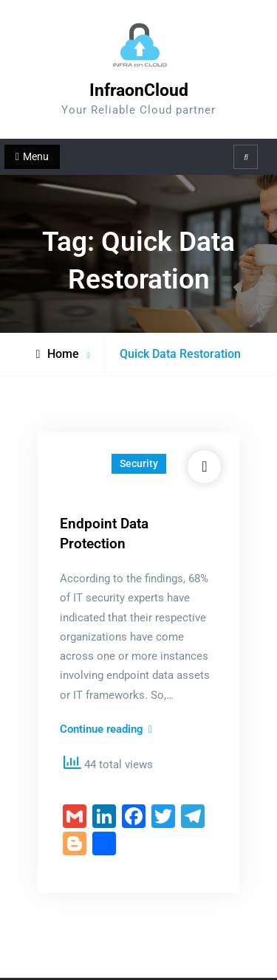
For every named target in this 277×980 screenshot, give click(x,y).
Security (139, 463)
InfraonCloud (139, 90)
